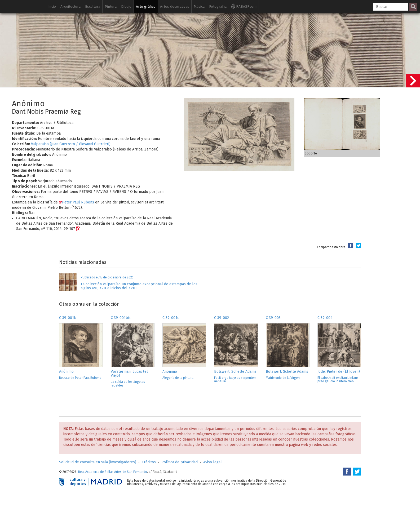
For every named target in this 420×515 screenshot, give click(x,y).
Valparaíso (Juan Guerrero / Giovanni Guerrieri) (71, 144)
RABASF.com (244, 6)
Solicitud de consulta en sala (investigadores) (98, 462)
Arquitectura (70, 6)
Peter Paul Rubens (76, 202)
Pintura (111, 6)
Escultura (93, 6)
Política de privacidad (180, 462)
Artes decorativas (175, 6)
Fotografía (218, 6)
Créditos (149, 462)
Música (199, 6)
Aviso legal (213, 462)
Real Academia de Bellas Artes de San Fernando (113, 472)
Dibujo (126, 6)
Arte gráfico (146, 6)
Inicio (52, 6)
